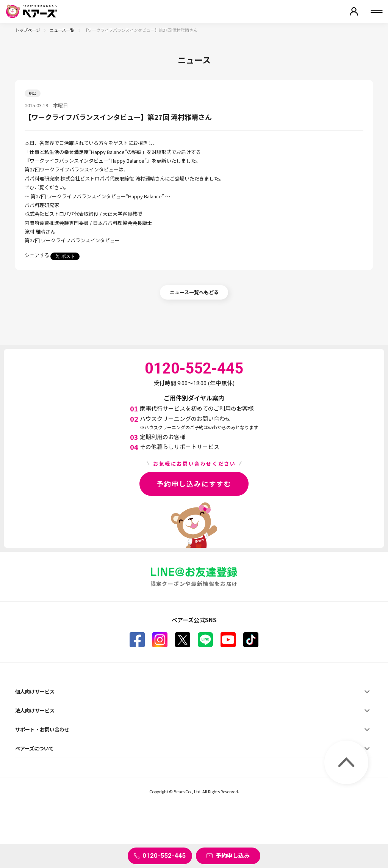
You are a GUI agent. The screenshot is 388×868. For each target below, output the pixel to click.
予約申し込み (233, 855)
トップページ (28, 30)
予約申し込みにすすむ (194, 483)
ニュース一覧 (62, 30)
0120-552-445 (164, 855)
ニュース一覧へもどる (194, 292)
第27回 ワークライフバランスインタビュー (72, 240)
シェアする (37, 255)
